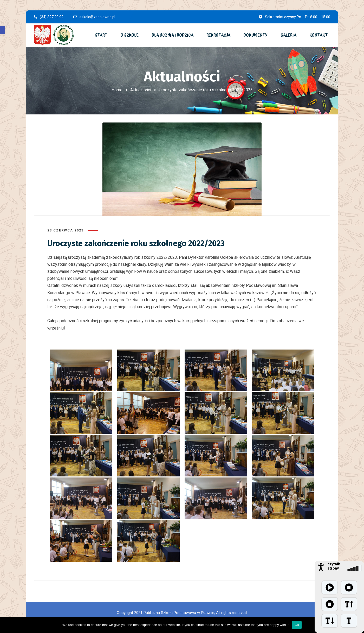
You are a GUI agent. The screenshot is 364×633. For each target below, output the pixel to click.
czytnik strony (334, 566)
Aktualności (141, 90)
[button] (3, 30)
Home (117, 90)
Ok (297, 625)
